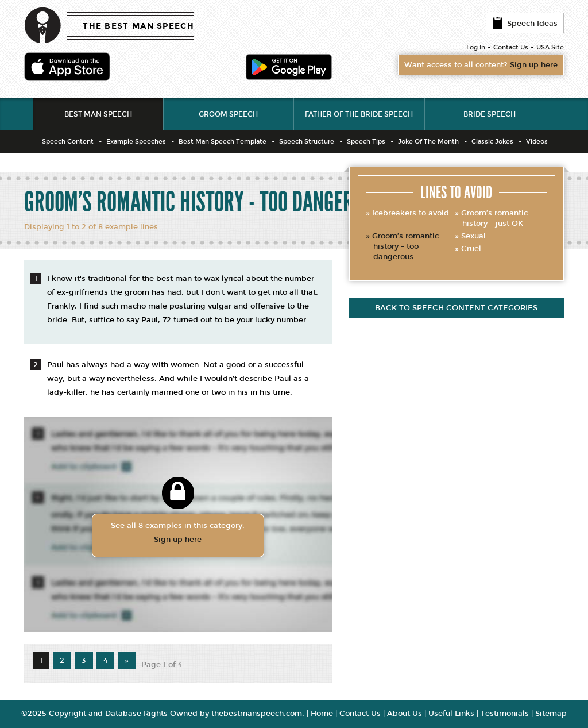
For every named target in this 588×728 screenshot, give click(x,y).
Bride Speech (490, 114)
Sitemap (551, 714)
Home (322, 714)
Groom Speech (228, 114)
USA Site (550, 47)
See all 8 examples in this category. (178, 534)
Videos (537, 142)
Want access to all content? (481, 65)
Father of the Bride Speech (359, 114)
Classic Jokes (492, 142)
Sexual (473, 236)
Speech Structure (307, 142)
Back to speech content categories (456, 308)
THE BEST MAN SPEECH (138, 26)
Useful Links (451, 714)
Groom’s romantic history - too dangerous (405, 246)
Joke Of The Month (428, 142)
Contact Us (511, 47)
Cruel (471, 249)
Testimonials (505, 714)
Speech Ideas (525, 23)
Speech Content (68, 142)
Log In (476, 47)
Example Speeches (136, 142)
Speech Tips (366, 142)
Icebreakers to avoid (411, 213)
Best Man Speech (98, 114)
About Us (405, 714)
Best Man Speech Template (223, 142)
